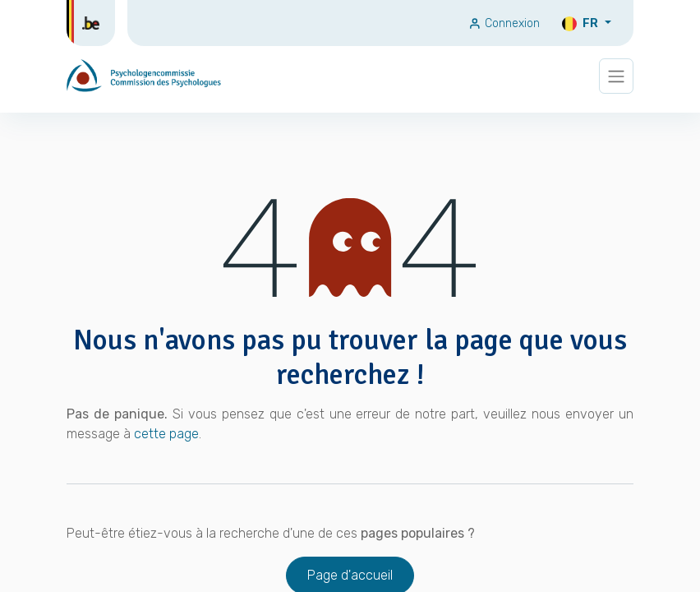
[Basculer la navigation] (616, 76)
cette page (166, 434)
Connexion (504, 23)
